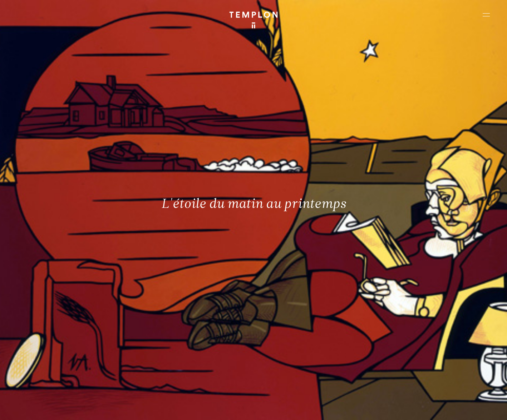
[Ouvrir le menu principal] (486, 15)
